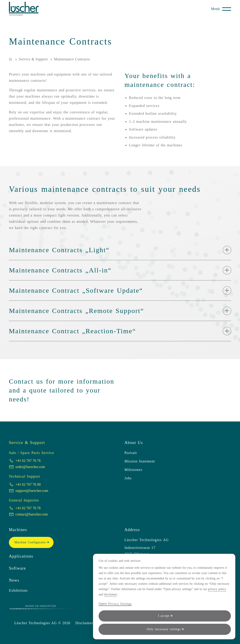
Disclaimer (84, 623)
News (14, 580)
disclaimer (111, 594)
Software (18, 568)
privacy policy (217, 589)
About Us (134, 443)
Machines (18, 530)
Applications (21, 556)
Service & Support (27, 443)
